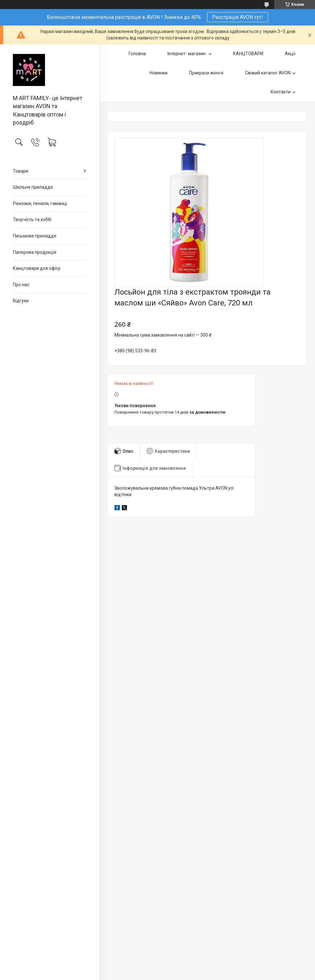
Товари (21, 171)
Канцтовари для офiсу (37, 268)
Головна (137, 54)
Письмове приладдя (35, 236)
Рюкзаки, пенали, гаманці (40, 203)
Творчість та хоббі (32, 219)
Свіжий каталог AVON (268, 73)
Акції (290, 54)
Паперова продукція (35, 252)
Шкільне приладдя (33, 187)
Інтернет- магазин (187, 54)
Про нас (21, 285)
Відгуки (21, 301)
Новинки (158, 73)
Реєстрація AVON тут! (238, 17)
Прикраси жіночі (206, 73)
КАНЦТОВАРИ (248, 54)
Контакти (281, 92)
